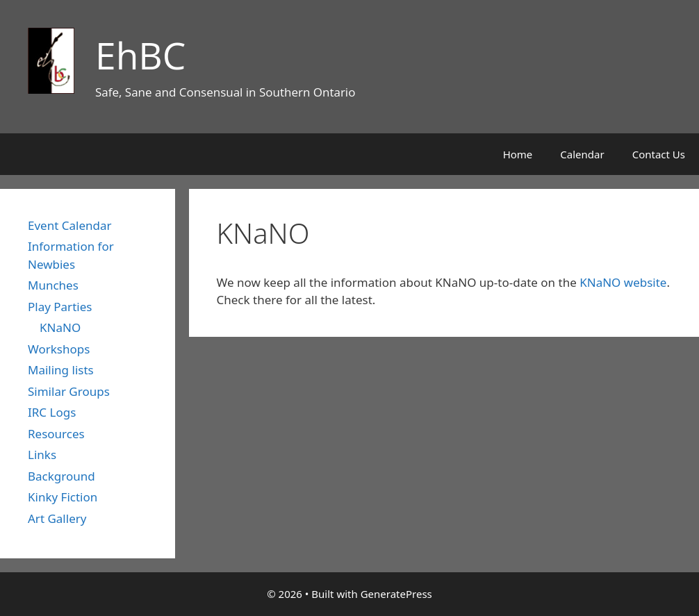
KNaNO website (623, 282)
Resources (56, 434)
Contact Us (659, 154)
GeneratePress (396, 594)
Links (42, 455)
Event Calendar (70, 225)
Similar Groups (69, 391)
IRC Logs (52, 412)
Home (518, 154)
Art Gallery (57, 518)
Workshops (59, 349)
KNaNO (60, 327)
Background (61, 476)
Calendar (582, 154)
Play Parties (60, 307)
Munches (53, 285)
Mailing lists (61, 370)
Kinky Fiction (63, 497)
